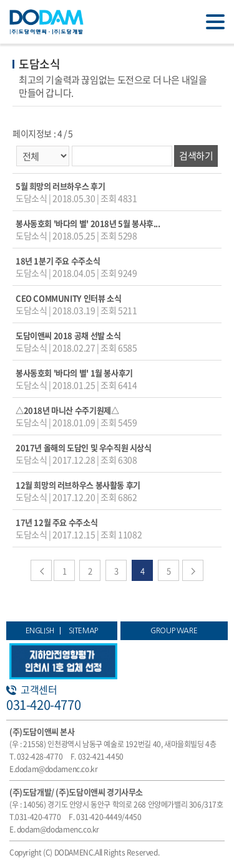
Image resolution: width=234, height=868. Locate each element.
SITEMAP (83, 631)
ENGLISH (40, 631)
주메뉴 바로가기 (0, 0)
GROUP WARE (174, 631)
